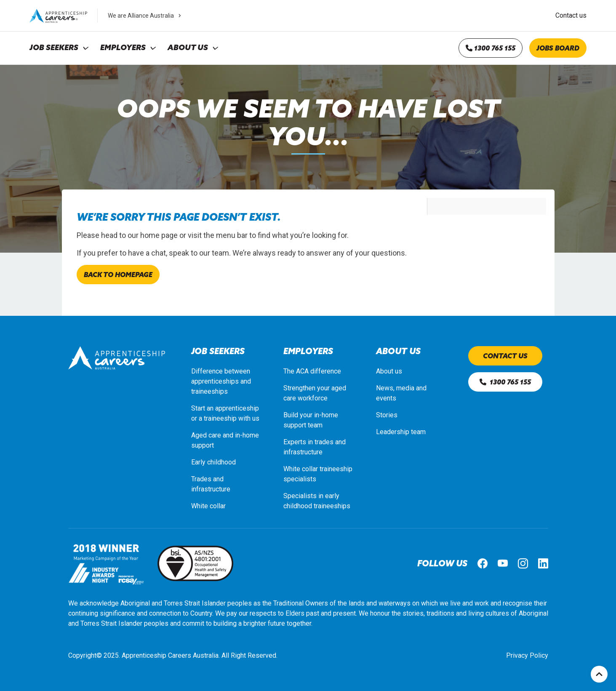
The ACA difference (312, 371)
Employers (123, 48)
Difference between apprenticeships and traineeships (221, 381)
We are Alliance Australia (145, 16)
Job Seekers (54, 48)
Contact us (571, 15)
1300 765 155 (491, 48)
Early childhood (213, 462)
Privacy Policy (527, 655)
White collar (208, 506)
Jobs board (558, 48)
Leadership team (401, 432)
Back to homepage (118, 275)
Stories (387, 415)
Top (599, 674)
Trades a (204, 479)
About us (389, 371)
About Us (188, 48)
